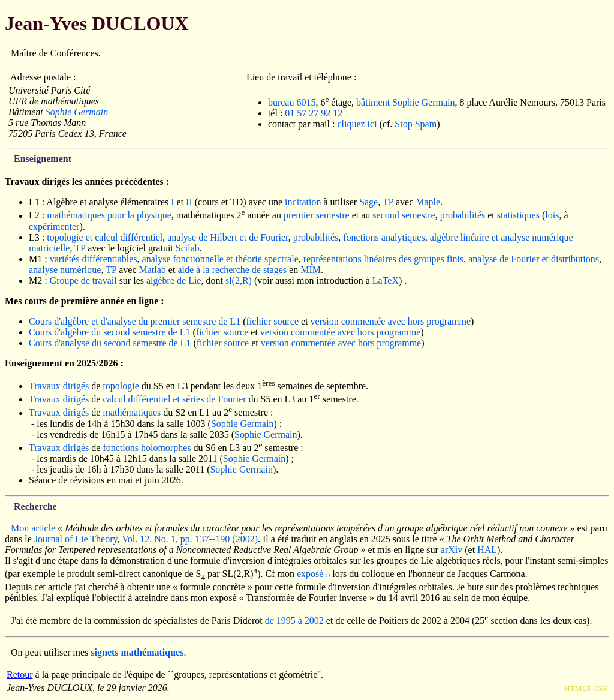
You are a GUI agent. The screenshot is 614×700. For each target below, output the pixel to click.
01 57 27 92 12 (314, 113)
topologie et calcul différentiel (105, 237)
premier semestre (317, 216)
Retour (20, 675)
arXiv (452, 550)
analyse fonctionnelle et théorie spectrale (220, 259)
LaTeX (386, 280)
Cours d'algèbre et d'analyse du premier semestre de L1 (135, 321)
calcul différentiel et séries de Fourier (174, 399)
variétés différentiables (94, 259)
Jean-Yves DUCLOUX (97, 23)
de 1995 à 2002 (294, 621)
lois (552, 216)
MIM (311, 270)
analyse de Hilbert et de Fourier (228, 237)
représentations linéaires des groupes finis (383, 259)
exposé (310, 574)
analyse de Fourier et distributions (534, 259)
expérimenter (54, 226)
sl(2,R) (239, 280)
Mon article (33, 528)
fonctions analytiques (384, 237)
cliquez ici (357, 124)
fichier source (273, 321)
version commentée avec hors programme (391, 321)
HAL (487, 550)
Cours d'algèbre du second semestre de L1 (109, 332)
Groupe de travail (83, 280)
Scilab (188, 248)
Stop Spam (416, 124)
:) (328, 575)
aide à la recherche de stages (232, 270)
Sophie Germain (77, 112)
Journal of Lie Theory (76, 539)
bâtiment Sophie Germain (405, 102)
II (189, 202)
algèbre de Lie (174, 280)
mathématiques (132, 413)
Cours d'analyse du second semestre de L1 (110, 343)
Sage (368, 202)
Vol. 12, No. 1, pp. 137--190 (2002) (190, 539)
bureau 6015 (292, 102)
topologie (121, 386)
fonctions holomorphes (147, 448)
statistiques (518, 216)
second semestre (404, 216)
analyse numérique (65, 270)
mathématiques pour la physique (109, 216)
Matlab (153, 270)
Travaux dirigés (59, 386)
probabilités (463, 216)
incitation (303, 202)
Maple (428, 202)
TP (388, 202)
